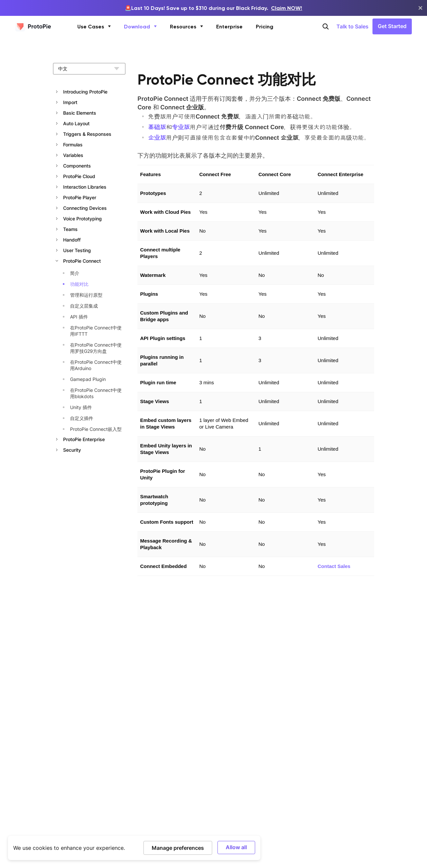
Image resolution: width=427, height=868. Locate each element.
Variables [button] (73, 155)
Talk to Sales (352, 26)
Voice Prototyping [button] (82, 219)
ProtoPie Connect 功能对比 (227, 79)
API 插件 (79, 317)
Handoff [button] (72, 240)
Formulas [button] (73, 145)
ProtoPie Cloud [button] (79, 176)
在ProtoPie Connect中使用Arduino (96, 365)
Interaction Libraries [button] (85, 187)
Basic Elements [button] (80, 113)
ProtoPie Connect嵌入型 (96, 429)
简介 (75, 273)
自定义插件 (82, 418)
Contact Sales (334, 566)
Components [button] (77, 166)
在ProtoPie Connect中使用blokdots (96, 393)
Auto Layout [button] (76, 123)
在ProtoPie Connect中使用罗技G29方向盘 (96, 348)
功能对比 (79, 284)
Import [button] (70, 102)
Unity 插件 (81, 407)
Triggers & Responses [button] (87, 134)
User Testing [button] (77, 250)
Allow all (236, 847)
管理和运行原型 (86, 295)
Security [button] (72, 450)
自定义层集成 (84, 306)
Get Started (392, 26)
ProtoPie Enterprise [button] (84, 439)
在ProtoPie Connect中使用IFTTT (96, 331)
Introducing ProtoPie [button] (85, 92)
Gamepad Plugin (88, 379)
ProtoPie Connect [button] (82, 261)
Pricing (265, 26)
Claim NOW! (287, 8)
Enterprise (229, 26)
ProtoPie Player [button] (80, 197)
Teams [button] (70, 229)
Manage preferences (178, 848)
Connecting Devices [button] (85, 208)
